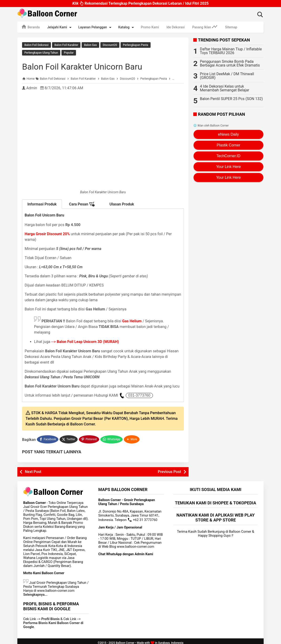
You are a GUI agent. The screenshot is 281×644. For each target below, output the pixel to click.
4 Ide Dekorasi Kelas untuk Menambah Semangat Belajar (224, 88)
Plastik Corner (228, 145)
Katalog (127, 27)
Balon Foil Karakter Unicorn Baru (89, 64)
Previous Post (169, 468)
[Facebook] (48, 437)
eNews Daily (229, 134)
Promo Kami (150, 27)
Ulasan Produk (122, 202)
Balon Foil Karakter (66, 45)
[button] (132, 437)
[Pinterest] (89, 437)
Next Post (33, 468)
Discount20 (110, 45)
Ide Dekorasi (176, 27)
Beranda (30, 27)
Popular (69, 52)
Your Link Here (228, 167)
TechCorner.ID (228, 156)
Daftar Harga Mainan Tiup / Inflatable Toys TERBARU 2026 (231, 51)
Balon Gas (90, 45)
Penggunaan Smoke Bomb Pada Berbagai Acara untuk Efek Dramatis (230, 63)
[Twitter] (69, 437)
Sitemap (231, 27)
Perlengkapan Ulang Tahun (41, 52)
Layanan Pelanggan (96, 27)
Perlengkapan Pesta (135, 45)
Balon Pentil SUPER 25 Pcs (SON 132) (231, 99)
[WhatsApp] (112, 437)
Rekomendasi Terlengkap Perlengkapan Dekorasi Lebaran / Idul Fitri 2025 (140, 3)
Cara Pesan (82, 202)
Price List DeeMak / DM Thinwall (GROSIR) (227, 76)
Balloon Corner (125, 640)
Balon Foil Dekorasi (36, 45)
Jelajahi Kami (60, 27)
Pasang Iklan (205, 27)
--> (85, 340)
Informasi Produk (42, 202)
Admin (32, 86)
